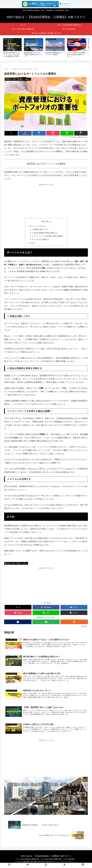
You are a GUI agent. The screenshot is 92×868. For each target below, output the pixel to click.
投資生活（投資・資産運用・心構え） (16, 563)
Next (90, 48)
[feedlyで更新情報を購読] (46, 622)
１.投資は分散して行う (40, 229)
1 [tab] (40, 62)
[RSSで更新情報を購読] (74, 622)
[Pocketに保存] (53, 133)
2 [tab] (43, 62)
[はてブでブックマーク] (39, 133)
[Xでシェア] (11, 133)
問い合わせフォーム (53, 862)
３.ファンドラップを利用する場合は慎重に (48, 236)
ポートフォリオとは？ (38, 226)
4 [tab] (49, 62)
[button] (81, 133)
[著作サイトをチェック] (18, 622)
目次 (43, 221)
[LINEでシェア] (67, 133)
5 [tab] (52, 62)
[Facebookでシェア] (25, 133)
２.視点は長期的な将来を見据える (44, 233)
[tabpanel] (14, 48)
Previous (2, 48)
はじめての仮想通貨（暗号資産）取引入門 (30, 862)
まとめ (32, 243)
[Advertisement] (46, 201)
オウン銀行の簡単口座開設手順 (51, 859)
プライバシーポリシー (68, 862)
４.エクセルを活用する (40, 239)
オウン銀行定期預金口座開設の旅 (28, 859)
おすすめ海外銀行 (69, 859)
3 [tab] (46, 62)
